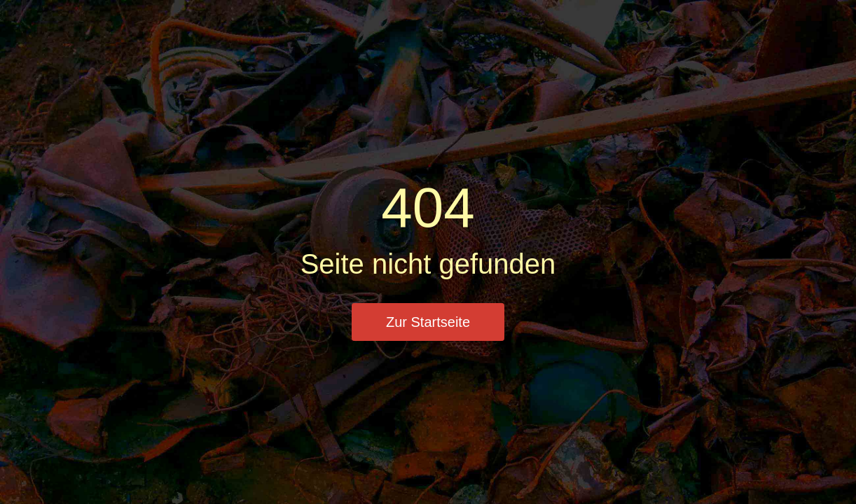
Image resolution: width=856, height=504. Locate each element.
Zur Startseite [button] (428, 322)
